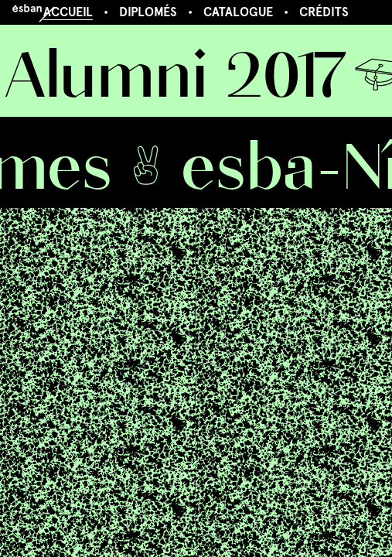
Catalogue (238, 12)
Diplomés (148, 12)
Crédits (324, 12)
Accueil (68, 12)
